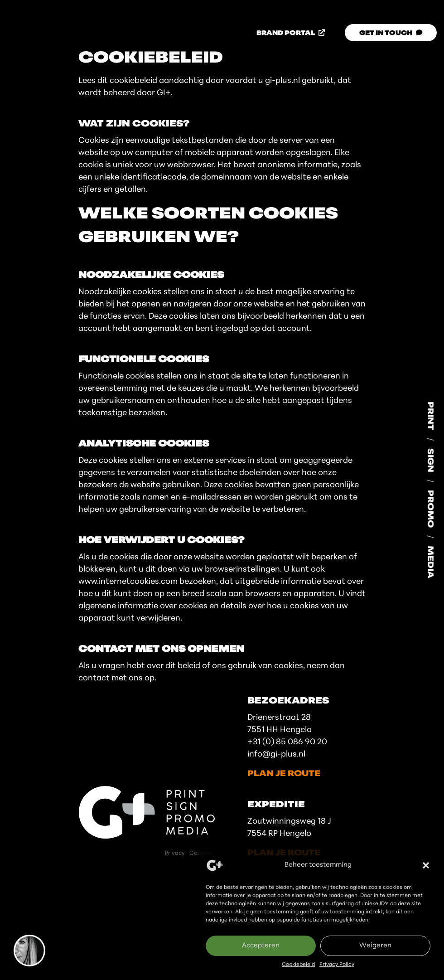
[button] (426, 865)
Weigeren (375, 946)
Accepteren (261, 946)
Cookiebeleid (298, 965)
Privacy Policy (337, 965)
